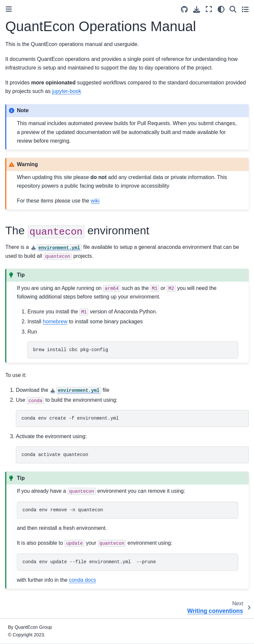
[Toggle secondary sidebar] (245, 9)
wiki (95, 201)
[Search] (233, 9)
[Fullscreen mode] (209, 9)
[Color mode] (221, 9)
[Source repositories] (184, 9)
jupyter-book (66, 91)
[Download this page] (197, 9)
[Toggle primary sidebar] (9, 9)
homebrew (55, 322)
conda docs (82, 580)
